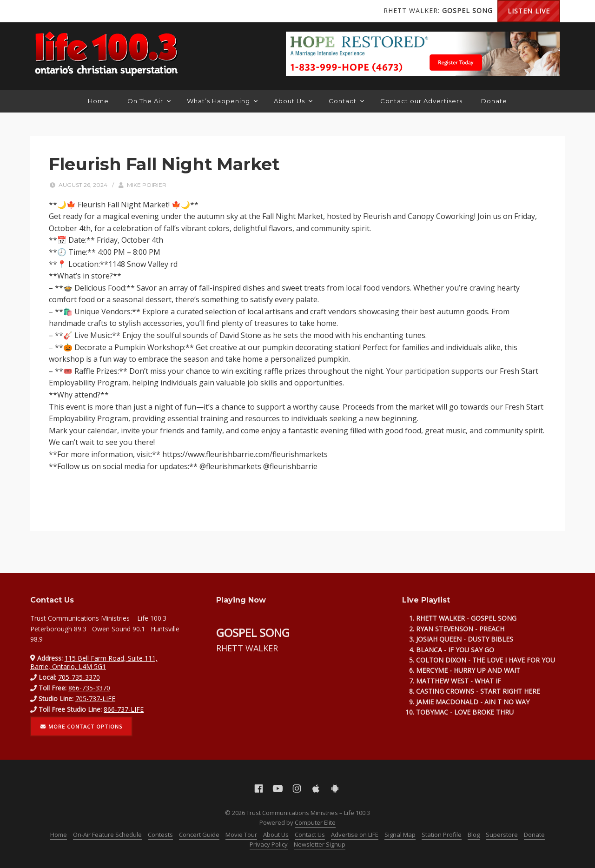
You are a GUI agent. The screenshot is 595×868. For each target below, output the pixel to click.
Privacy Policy (269, 844)
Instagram (81, 11)
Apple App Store (100, 11)
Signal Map (400, 835)
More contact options (81, 726)
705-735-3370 (79, 677)
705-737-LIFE (95, 699)
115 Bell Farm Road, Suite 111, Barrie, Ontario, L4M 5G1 (94, 662)
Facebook (44, 11)
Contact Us (310, 835)
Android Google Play (119, 11)
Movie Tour (241, 835)
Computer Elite (315, 822)
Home (98, 101)
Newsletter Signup (320, 844)
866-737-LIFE (124, 709)
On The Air (149, 101)
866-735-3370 (89, 688)
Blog (474, 835)
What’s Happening (222, 101)
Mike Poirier (147, 185)
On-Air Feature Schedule (107, 835)
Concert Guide (199, 835)
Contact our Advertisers (421, 101)
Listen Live (529, 11)
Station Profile (442, 835)
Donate (494, 101)
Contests (160, 835)
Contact (346, 101)
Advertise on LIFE (355, 835)
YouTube (63, 11)
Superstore (502, 835)
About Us (293, 101)
